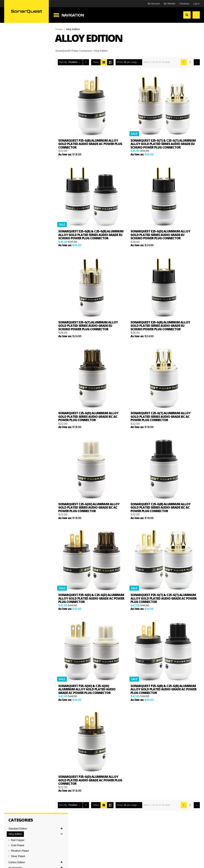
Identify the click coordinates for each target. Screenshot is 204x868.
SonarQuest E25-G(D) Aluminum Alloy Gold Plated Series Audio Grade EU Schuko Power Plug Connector (160, 235)
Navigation (73, 15)
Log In (196, 4)
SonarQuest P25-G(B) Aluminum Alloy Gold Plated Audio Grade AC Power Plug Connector (91, 144)
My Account (153, 4)
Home (59, 29)
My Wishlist (169, 4)
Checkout (184, 4)
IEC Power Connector (21, 198)
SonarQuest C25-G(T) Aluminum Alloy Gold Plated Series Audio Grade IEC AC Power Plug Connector (160, 416)
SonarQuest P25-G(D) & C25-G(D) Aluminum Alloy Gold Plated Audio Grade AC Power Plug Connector (92, 598)
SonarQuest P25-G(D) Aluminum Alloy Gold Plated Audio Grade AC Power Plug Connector (91, 780)
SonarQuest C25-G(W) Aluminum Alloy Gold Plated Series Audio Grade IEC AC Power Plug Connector (89, 507)
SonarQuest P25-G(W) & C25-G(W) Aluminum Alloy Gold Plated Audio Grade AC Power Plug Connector (87, 689)
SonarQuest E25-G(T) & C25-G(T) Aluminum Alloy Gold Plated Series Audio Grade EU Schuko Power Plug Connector (163, 144)
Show (120, 62)
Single (12, 230)
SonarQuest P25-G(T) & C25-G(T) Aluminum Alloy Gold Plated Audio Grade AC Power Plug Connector (163, 598)
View (96, 62)
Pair (11, 224)
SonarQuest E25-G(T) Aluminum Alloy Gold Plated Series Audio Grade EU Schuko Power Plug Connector (88, 326)
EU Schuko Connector (21, 193)
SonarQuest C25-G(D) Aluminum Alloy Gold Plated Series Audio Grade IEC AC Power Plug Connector (89, 416)
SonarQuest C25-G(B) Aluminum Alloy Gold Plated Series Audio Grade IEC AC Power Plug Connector (160, 507)
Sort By (63, 62)
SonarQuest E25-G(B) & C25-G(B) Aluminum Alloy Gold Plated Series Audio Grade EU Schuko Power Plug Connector (91, 235)
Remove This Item (11, 116)
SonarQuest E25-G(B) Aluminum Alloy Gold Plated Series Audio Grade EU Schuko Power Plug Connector (160, 326)
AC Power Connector (21, 187)
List (110, 62)
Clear (15, 126)
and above (19, 157)
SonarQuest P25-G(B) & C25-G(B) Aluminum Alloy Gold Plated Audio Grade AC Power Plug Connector (163, 689)
